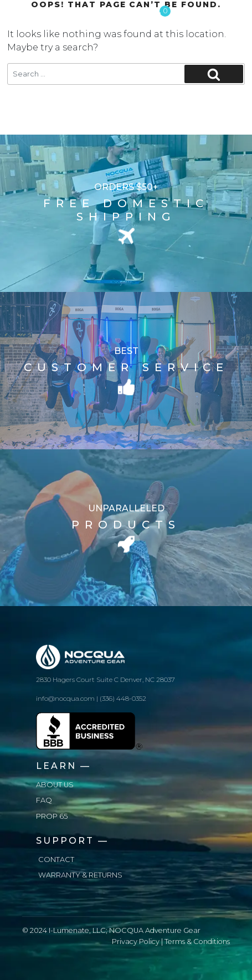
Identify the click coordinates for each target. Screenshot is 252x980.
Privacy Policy (136, 941)
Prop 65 (52, 816)
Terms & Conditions (197, 941)
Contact (56, 860)
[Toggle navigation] (231, 14)
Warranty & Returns (80, 875)
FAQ (44, 800)
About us (55, 785)
